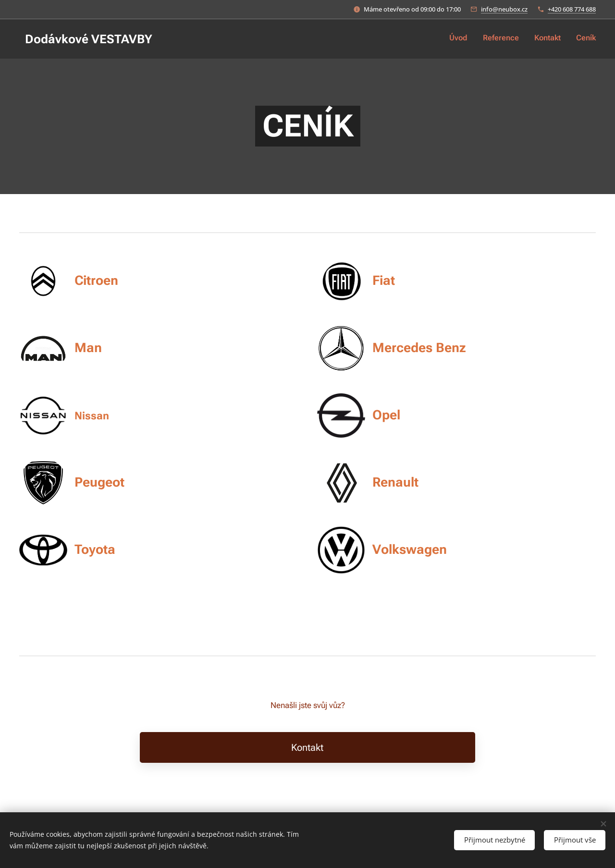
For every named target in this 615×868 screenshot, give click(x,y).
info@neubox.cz (504, 9)
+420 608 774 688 (572, 9)
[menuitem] (552, 39)
